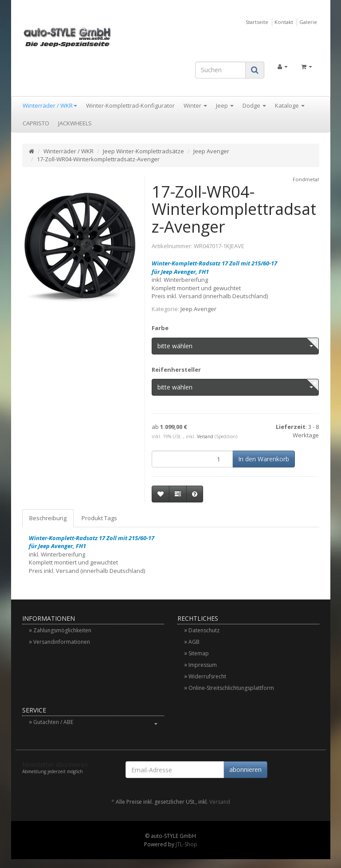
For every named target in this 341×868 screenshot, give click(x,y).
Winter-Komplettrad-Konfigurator (130, 105)
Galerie (308, 22)
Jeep (225, 105)
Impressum (203, 665)
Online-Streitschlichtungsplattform (231, 688)
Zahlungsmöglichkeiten (62, 630)
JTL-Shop (186, 844)
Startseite (257, 22)
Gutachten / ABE (99, 722)
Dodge (254, 105)
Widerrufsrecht (207, 676)
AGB (194, 642)
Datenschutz (204, 630)
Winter (195, 105)
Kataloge (290, 105)
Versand (205, 436)
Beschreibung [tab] (48, 518)
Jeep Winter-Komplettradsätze (143, 151)
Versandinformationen (62, 642)
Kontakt (284, 22)
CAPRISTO (36, 123)
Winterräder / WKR (50, 105)
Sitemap (199, 653)
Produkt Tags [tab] (99, 518)
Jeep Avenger (211, 151)
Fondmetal (306, 179)
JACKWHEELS (75, 123)
